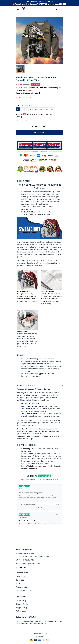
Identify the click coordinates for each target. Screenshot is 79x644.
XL (31, 102)
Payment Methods (23, 585)
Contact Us (20, 578)
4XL (47, 102)
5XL (52, 102)
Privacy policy (21, 599)
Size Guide (28, 98)
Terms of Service (22, 602)
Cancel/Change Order (24, 589)
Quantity (19, 107)
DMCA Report (39, 635)
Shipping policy (22, 606)
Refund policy (21, 609)
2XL (36, 102)
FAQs (18, 582)
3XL (41, 102)
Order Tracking (21, 575)
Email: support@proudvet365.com (28, 562)
